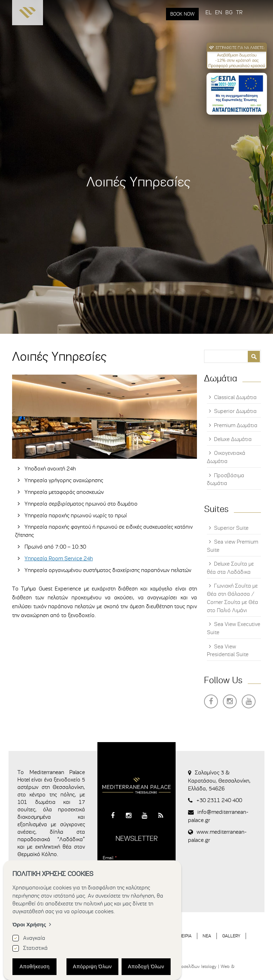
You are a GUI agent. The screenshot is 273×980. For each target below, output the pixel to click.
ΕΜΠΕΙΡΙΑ (182, 936)
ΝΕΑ (207, 936)
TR (239, 12)
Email (110, 858)
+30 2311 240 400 (219, 800)
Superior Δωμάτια (235, 411)
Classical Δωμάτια (235, 397)
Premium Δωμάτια (236, 425)
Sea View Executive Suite (234, 628)
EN (218, 12)
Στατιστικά (35, 948)
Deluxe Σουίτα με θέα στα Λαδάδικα (230, 568)
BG (229, 12)
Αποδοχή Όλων (146, 967)
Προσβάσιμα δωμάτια (226, 480)
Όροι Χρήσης (29, 924)
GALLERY (231, 936)
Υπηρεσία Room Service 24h (59, 559)
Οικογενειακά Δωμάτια (226, 457)
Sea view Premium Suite (232, 546)
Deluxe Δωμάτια (233, 439)
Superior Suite (231, 528)
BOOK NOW (182, 14)
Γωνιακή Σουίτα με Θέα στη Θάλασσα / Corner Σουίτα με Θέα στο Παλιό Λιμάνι (232, 598)
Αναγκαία (34, 938)
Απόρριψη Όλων (92, 967)
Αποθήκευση (34, 967)
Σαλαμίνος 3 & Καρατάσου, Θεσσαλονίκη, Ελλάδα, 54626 (219, 781)
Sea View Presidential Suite (228, 651)
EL (208, 12)
